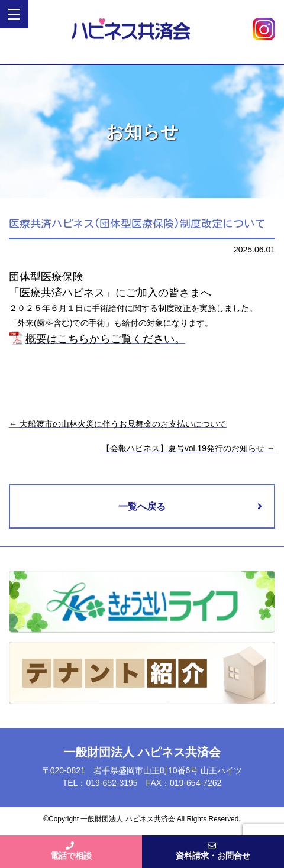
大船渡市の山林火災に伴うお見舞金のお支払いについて (118, 424)
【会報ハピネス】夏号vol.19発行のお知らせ (188, 448)
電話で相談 (71, 851)
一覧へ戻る (142, 506)
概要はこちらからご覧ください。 (105, 339)
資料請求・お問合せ (213, 851)
